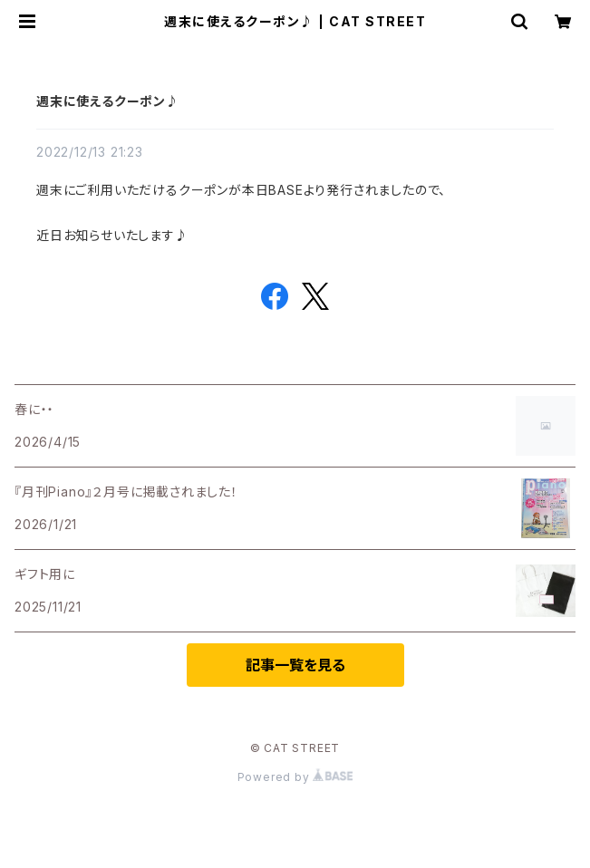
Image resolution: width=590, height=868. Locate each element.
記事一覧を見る (295, 665)
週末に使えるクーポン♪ (108, 101)
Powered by (295, 777)
